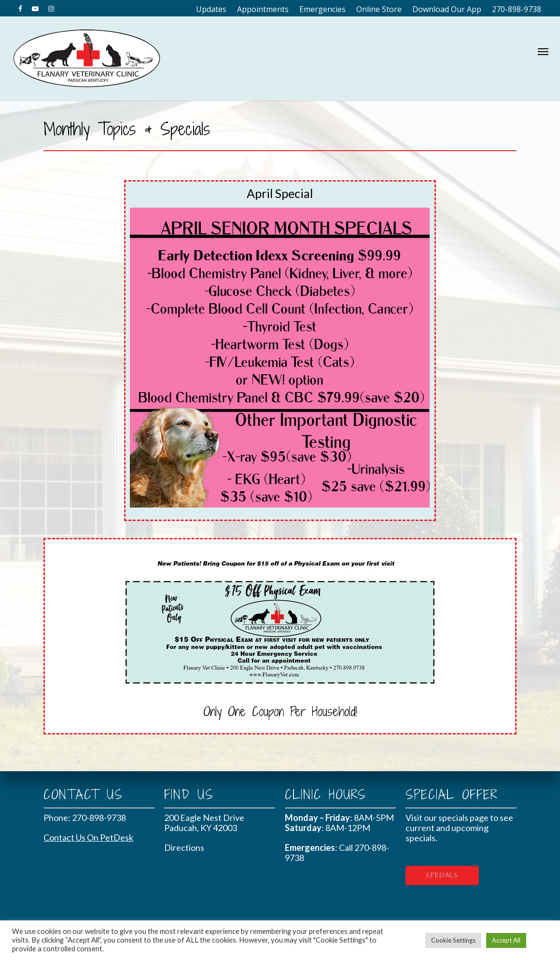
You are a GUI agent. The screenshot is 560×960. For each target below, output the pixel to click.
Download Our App (447, 9)
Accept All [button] (506, 940)
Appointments (263, 9)
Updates (211, 9)
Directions (184, 847)
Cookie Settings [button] (453, 940)
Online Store (379, 9)
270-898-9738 (517, 9)
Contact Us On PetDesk (88, 837)
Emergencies (322, 9)
